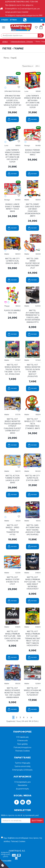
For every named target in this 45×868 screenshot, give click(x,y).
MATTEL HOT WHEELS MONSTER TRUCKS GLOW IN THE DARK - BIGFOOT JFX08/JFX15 (33, 371)
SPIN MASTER (10, 91)
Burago (27, 146)
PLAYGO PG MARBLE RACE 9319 (12, 312)
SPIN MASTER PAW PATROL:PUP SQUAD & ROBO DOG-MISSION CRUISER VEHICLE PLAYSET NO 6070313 (12, 102)
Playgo (7, 306)
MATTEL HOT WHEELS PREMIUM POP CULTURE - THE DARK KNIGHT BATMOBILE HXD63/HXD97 (33, 583)
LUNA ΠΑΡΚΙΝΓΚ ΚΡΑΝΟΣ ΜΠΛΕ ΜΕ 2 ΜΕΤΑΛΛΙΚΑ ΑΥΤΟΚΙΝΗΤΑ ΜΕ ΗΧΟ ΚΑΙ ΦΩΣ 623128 (33, 102)
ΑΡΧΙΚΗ (5, 42)
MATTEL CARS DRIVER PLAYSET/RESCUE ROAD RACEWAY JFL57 (33, 263)
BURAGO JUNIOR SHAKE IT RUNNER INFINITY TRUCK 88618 (12, 208)
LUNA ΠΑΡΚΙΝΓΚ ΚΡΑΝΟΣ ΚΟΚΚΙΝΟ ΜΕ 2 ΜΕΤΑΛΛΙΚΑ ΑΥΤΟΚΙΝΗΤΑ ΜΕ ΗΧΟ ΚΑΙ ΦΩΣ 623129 (12, 156)
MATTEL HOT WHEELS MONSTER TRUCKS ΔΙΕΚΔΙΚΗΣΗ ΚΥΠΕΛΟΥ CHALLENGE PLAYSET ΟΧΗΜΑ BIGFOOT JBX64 (12, 426)
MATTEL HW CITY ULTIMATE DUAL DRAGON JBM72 (12, 261)
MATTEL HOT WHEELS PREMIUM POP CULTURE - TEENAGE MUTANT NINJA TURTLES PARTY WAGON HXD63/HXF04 (33, 638)
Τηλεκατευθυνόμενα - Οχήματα (22, 42)
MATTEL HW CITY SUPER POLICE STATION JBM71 (33, 478)
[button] (17, 802)
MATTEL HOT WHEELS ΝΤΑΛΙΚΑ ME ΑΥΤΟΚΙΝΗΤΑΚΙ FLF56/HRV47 (33, 692)
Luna (26, 91)
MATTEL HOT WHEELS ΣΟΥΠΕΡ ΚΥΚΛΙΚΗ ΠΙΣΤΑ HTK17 (12, 581)
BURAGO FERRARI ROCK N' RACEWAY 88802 (33, 152)
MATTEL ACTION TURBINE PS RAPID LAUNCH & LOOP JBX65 (12, 479)
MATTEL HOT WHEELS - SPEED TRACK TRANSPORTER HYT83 (12, 530)
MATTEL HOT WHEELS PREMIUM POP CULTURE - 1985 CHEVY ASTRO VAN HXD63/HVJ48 (12, 636)
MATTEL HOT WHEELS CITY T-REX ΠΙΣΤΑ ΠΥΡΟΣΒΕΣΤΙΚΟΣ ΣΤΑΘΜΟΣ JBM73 (33, 424)
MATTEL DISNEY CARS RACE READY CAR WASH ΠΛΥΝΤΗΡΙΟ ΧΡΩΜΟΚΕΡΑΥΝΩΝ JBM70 (33, 210)
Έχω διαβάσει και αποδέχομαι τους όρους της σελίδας (22, 840)
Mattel (27, 200)
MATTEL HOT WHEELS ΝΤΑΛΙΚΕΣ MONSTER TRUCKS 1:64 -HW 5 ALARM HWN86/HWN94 (12, 693)
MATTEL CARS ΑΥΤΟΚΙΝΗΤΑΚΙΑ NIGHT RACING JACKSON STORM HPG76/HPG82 (33, 530)
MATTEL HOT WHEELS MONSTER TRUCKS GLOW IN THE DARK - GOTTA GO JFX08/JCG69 (12, 369)
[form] (19, 35)
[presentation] (18, 828)
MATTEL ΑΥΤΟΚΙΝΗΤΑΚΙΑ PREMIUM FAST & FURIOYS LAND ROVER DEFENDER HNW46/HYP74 (33, 316)
